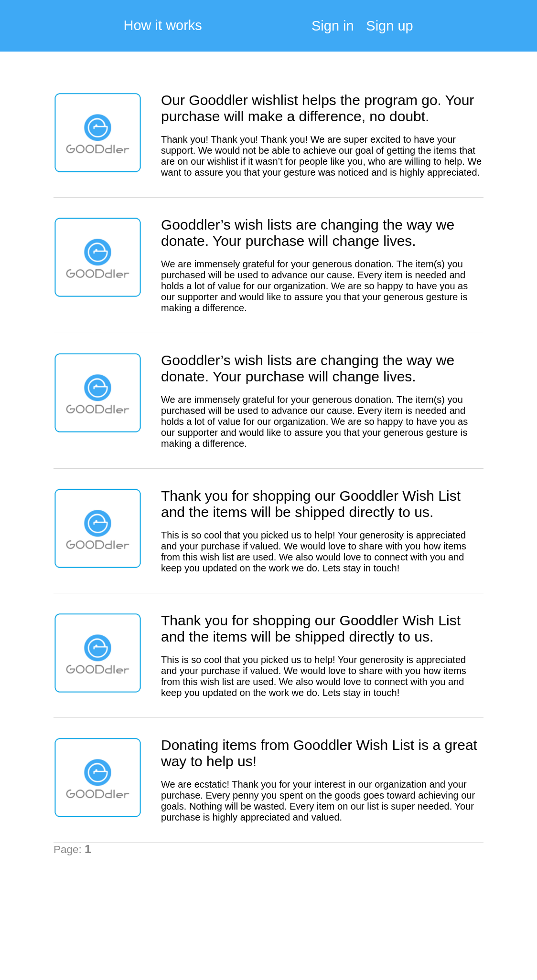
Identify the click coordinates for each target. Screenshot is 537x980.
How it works (163, 26)
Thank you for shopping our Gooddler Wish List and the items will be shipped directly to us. (311, 504)
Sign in (333, 26)
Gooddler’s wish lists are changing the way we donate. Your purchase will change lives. (308, 233)
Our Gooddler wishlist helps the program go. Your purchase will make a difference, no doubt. (317, 108)
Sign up (389, 26)
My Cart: (501, 29)
